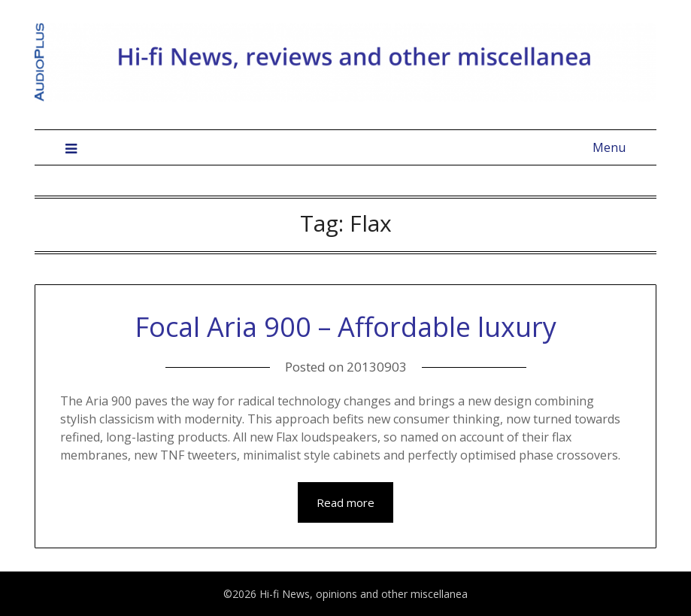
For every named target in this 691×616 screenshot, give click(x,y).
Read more (345, 502)
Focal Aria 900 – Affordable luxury (345, 327)
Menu (609, 147)
